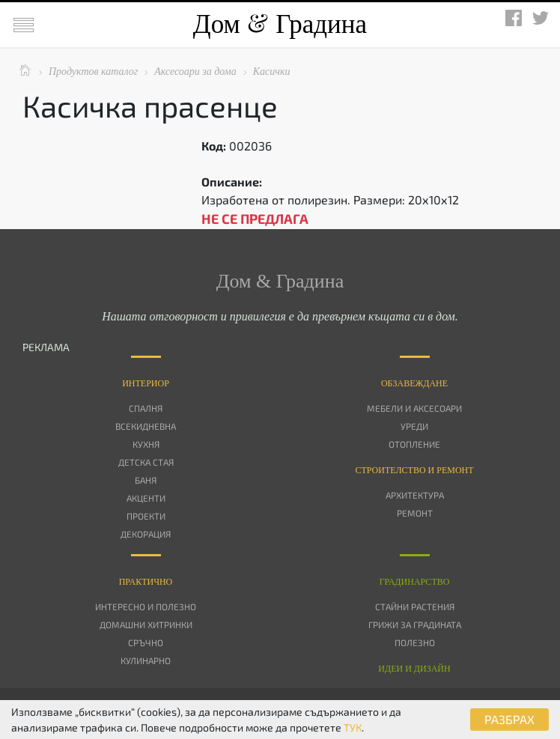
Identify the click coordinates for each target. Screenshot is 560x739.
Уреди (414, 426)
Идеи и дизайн (414, 669)
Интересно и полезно (146, 606)
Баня (146, 480)
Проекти (146, 516)
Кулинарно (146, 660)
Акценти (146, 498)
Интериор (146, 383)
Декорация (146, 534)
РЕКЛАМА (46, 347)
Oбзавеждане (414, 383)
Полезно (415, 642)
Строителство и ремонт (414, 470)
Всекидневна (146, 426)
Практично (146, 582)
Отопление (414, 444)
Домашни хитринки (146, 624)
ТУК (353, 727)
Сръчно (146, 642)
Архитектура (415, 495)
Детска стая (146, 462)
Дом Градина (280, 24)
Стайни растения (415, 606)
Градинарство (415, 582)
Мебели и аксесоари (414, 408)
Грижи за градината (415, 624)
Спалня (146, 408)
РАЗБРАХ (509, 719)
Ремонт (415, 513)
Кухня (146, 444)
